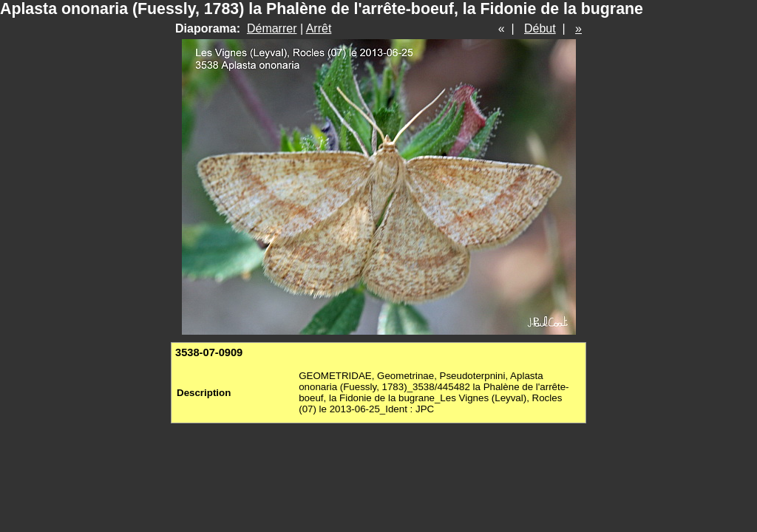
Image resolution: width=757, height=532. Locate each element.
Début (540, 28)
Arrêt (319, 28)
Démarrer (272, 28)
